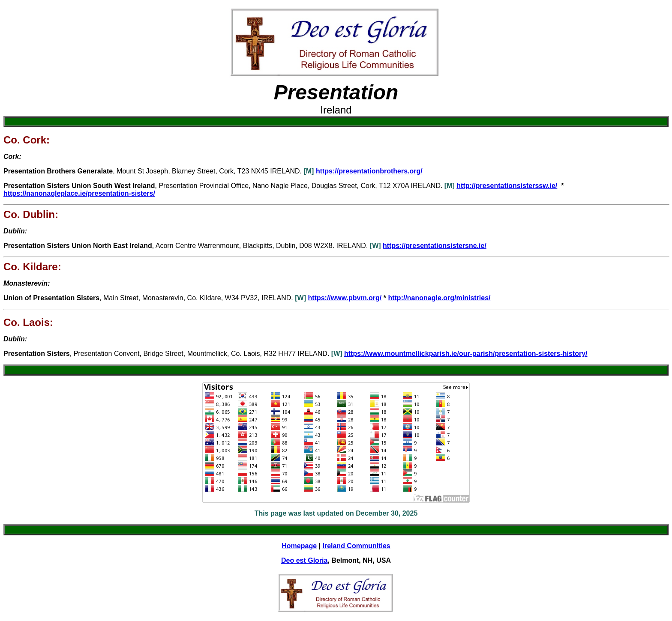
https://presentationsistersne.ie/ (435, 246)
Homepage (299, 546)
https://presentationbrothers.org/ (369, 171)
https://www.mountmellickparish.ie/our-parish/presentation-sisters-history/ (466, 354)
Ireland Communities (356, 546)
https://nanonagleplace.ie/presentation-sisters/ (79, 193)
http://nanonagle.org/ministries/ (439, 298)
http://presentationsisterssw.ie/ (507, 186)
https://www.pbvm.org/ (345, 298)
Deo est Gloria (304, 560)
